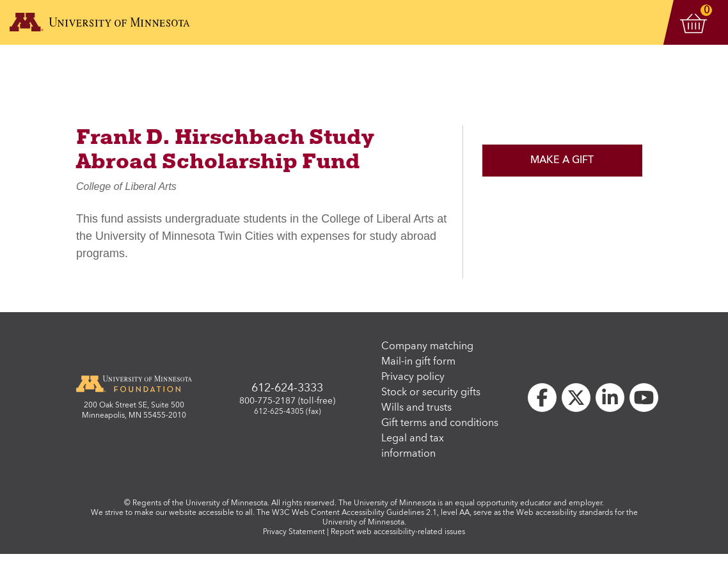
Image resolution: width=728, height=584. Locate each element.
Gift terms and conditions (440, 423)
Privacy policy (413, 377)
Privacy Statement (294, 532)
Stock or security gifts (431, 393)
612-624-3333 (287, 388)
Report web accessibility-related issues (398, 532)
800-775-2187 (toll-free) (287, 401)
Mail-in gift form (418, 362)
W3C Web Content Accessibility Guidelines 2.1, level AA (371, 513)
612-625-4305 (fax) (288, 412)
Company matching (427, 347)
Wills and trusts (416, 408)
